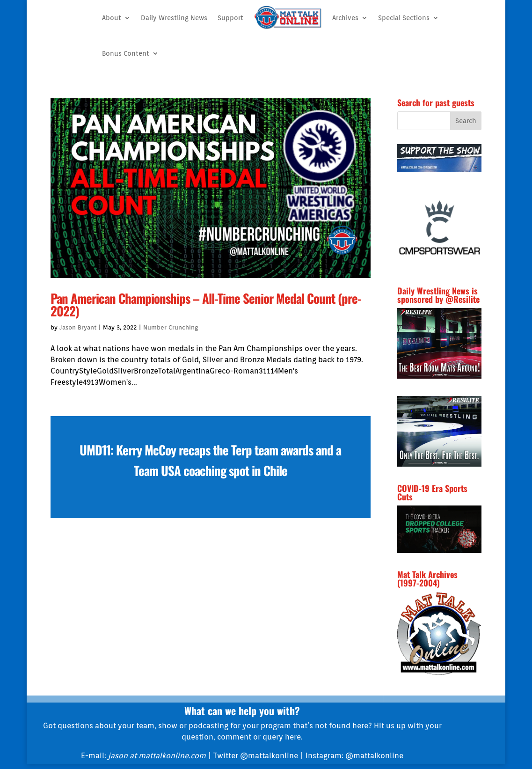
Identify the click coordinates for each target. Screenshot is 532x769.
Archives (345, 18)
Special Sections (404, 18)
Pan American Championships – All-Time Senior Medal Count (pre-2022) (206, 304)
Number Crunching (171, 327)
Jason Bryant (78, 327)
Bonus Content (126, 53)
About (112, 18)
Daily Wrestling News (174, 18)
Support (230, 18)
